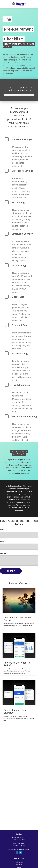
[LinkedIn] (21, 853)
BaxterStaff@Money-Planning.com (19, 849)
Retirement (19, 862)
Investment (19, 865)
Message (3, 553)
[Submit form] (11, 571)
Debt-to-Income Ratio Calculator (15, 711)
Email (2, 542)
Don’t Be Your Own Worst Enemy (17, 619)
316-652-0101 (21, 838)
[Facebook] (17, 853)
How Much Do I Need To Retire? (17, 664)
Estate (19, 867)
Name (2, 530)
